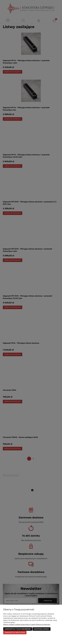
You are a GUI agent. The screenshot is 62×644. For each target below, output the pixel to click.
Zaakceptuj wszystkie (15, 632)
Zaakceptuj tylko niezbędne (18, 629)
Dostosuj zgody (42, 629)
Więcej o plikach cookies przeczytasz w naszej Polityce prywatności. (27, 625)
